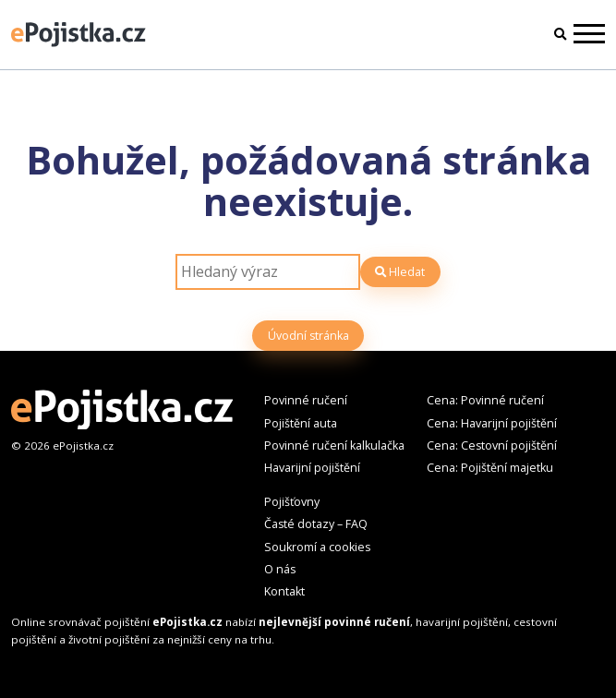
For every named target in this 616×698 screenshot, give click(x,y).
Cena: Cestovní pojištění (492, 445)
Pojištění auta (301, 423)
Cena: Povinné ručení (485, 400)
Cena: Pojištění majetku (490, 468)
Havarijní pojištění (312, 468)
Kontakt (284, 591)
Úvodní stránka (308, 336)
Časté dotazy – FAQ (316, 524)
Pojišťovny (292, 502)
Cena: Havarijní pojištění (492, 423)
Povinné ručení (306, 400)
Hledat (400, 272)
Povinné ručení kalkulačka (334, 445)
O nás (280, 569)
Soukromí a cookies (317, 547)
